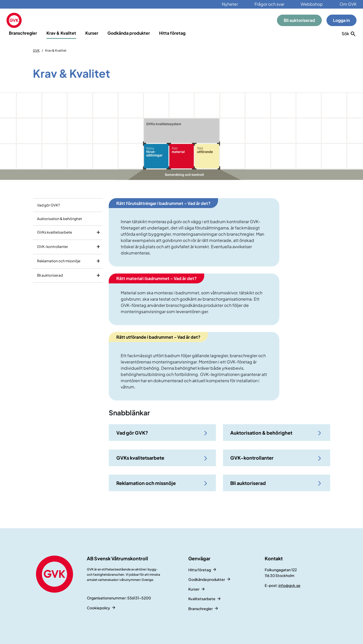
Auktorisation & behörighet (59, 219)
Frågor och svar (269, 4)
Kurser (92, 33)
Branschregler (23, 33)
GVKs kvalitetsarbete (55, 232)
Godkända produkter (129, 33)
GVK (36, 50)
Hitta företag (172, 33)
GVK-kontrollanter (53, 247)
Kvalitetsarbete (202, 599)
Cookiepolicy (98, 608)
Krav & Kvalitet (61, 33)
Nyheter (230, 4)
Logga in (341, 20)
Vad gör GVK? (49, 205)
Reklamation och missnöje (59, 261)
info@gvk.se (289, 585)
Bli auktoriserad (299, 20)
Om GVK (348, 4)
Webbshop (312, 4)
